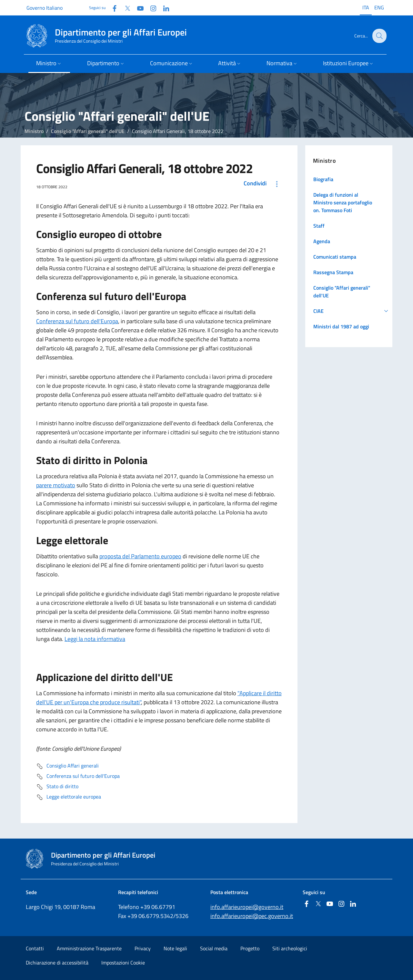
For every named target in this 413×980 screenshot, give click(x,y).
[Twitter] (125, 8)
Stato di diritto (57, 787)
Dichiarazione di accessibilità (57, 963)
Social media (214, 948)
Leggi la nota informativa (95, 639)
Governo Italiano (45, 8)
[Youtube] (138, 8)
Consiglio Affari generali (67, 766)
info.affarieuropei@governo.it (247, 907)
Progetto (250, 948)
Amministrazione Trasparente (89, 948)
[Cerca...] (379, 36)
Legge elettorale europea (69, 797)
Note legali (175, 948)
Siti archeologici (290, 948)
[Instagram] (151, 8)
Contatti (35, 948)
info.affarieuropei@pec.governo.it (252, 916)
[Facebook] (112, 8)
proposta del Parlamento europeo (140, 556)
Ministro (34, 131)
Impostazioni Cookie (123, 963)
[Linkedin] (164, 8)
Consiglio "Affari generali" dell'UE (88, 131)
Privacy (143, 948)
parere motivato (56, 485)
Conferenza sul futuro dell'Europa (77, 321)
